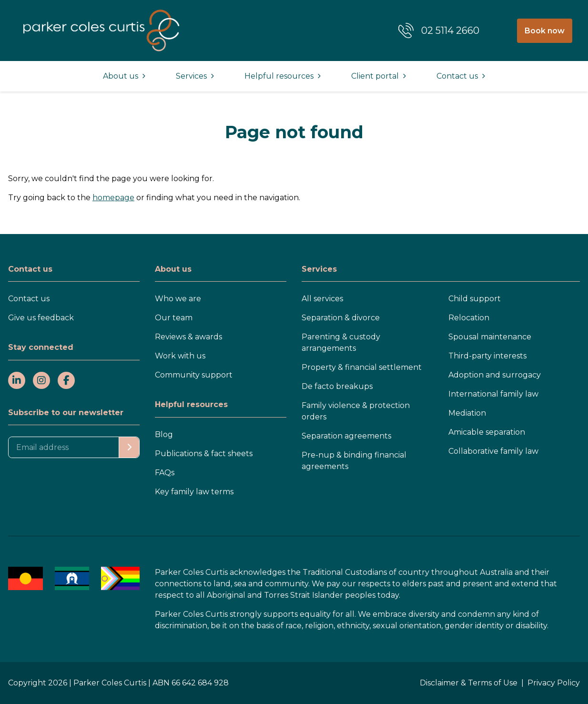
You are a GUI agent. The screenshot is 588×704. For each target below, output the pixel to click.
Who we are (178, 299)
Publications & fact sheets (204, 454)
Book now (545, 31)
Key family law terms (194, 492)
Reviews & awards (188, 337)
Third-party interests (487, 356)
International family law (493, 394)
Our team (174, 318)
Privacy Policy (554, 683)
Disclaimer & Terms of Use (469, 683)
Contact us (29, 299)
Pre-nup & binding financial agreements (354, 461)
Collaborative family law (493, 451)
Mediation (467, 413)
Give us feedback (41, 318)
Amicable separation (487, 432)
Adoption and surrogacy (495, 375)
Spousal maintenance (490, 337)
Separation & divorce (341, 318)
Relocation (469, 318)
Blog (164, 434)
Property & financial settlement (362, 367)
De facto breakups (337, 386)
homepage (113, 198)
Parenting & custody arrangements (341, 342)
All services (322, 299)
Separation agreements (346, 436)
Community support (194, 375)
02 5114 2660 (450, 31)
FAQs (165, 473)
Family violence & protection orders (356, 411)
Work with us (180, 356)
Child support (475, 299)
